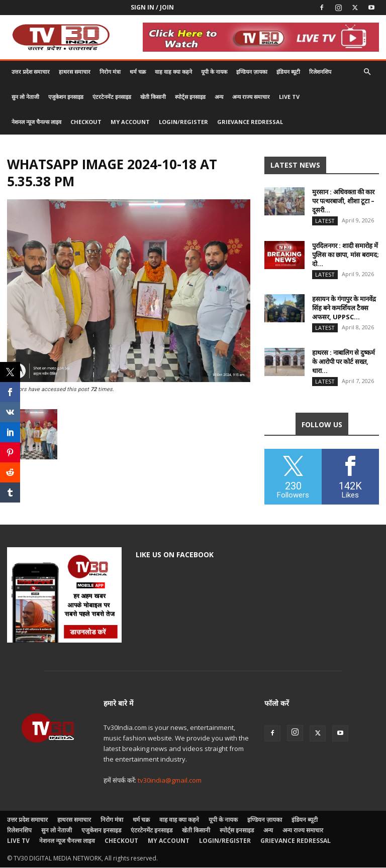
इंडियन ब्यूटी (288, 72)
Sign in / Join (152, 7)
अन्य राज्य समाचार (251, 97)
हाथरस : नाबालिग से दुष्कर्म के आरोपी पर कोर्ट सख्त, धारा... (344, 362)
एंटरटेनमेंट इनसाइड (112, 97)
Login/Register (183, 122)
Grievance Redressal (250, 122)
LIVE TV (289, 97)
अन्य (219, 97)
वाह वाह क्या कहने (173, 72)
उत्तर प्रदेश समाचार (31, 72)
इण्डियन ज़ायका (252, 72)
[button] (367, 72)
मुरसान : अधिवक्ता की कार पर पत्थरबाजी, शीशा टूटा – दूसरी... (343, 201)
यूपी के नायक (214, 72)
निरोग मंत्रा (110, 72)
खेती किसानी (153, 97)
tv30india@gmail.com (170, 781)
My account (130, 122)
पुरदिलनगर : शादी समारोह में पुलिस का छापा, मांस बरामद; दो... (346, 255)
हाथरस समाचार (75, 72)
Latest (325, 221)
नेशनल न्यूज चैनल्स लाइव (36, 122)
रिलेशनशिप (320, 72)
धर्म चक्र (138, 72)
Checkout (86, 122)
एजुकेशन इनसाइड (66, 97)
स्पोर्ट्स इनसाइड (190, 97)
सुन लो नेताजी (25, 97)
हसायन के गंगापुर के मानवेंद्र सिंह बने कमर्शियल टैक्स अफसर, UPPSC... (344, 308)
